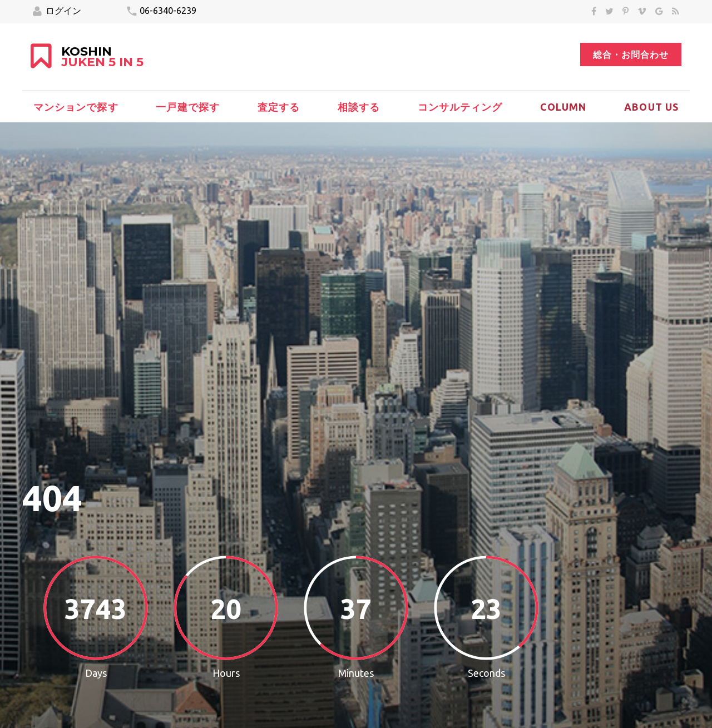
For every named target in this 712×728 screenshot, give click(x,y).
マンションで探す (76, 107)
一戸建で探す (187, 107)
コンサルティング (460, 107)
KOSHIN (102, 57)
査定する (279, 107)
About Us (651, 107)
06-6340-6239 (161, 12)
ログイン (57, 12)
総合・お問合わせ (631, 55)
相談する (359, 107)
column (563, 107)
